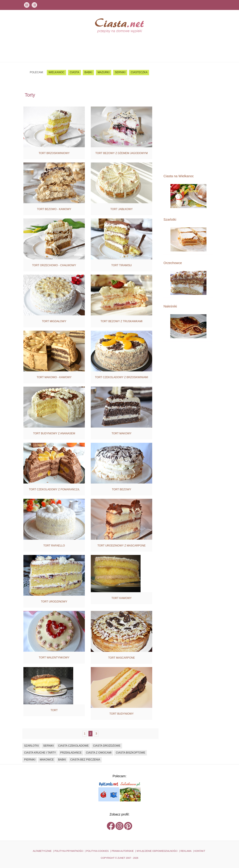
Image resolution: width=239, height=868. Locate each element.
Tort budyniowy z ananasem (54, 433)
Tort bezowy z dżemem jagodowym (122, 153)
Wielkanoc (56, 72)
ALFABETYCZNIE (42, 851)
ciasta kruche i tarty (40, 753)
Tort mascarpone (122, 658)
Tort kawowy (122, 598)
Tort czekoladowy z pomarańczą (54, 489)
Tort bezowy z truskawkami (122, 321)
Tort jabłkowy (121, 209)
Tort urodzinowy (54, 602)
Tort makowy (121, 433)
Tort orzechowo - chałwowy (54, 265)
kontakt (200, 851)
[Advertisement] (188, 118)
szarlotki (31, 746)
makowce (47, 760)
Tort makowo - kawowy (54, 377)
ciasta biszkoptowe (131, 753)
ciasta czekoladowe (73, 746)
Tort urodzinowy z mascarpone (121, 546)
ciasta (74, 72)
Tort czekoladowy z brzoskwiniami (121, 377)
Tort (54, 710)
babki (88, 72)
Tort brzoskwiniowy (54, 153)
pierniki (30, 760)
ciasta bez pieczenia (85, 760)
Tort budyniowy (121, 714)
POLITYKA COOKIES (97, 851)
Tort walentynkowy (54, 658)
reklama (186, 851)
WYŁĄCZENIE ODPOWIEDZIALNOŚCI (157, 851)
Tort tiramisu (122, 265)
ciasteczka (139, 72)
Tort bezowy (121, 489)
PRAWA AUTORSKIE (123, 851)
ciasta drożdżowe (107, 746)
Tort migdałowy (54, 321)
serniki (120, 72)
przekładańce (71, 753)
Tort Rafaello (54, 546)
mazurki (104, 72)
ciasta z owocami (99, 753)
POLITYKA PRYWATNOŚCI (69, 851)
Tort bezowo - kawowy (54, 209)
